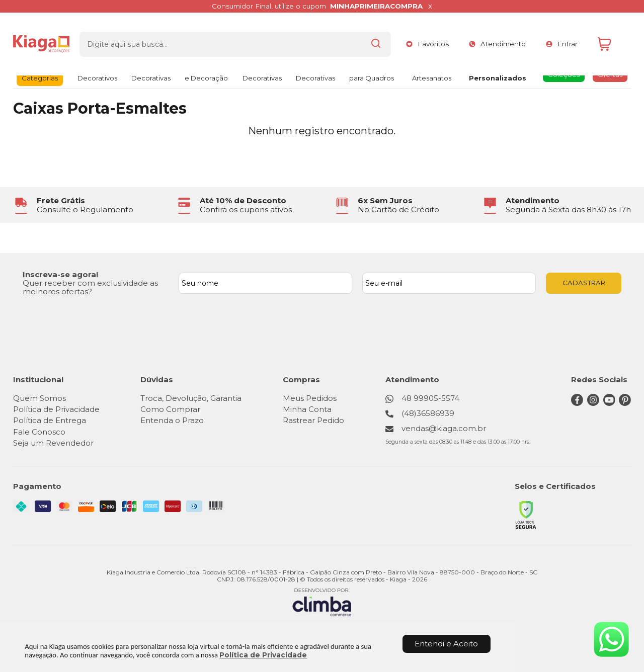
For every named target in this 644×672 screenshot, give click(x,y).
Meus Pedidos (311, 398)
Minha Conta (308, 409)
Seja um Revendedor (53, 443)
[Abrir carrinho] (612, 37)
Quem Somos (39, 398)
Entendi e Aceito (446, 644)
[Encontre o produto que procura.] (359, 37)
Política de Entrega (50, 420)
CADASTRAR (584, 283)
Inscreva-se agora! (60, 274)
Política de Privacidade (263, 655)
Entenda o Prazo (173, 420)
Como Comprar (171, 409)
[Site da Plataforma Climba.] (322, 602)
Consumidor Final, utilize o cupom (317, 6)
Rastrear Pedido (314, 420)
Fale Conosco (39, 432)
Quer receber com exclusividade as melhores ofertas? (90, 287)
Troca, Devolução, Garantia (191, 398)
